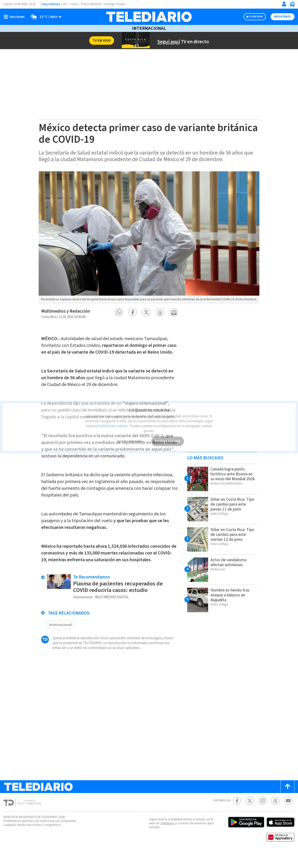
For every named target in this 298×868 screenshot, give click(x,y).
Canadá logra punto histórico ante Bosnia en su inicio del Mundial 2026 (233, 480)
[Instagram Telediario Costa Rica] (262, 816)
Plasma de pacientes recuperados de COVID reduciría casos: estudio (119, 602)
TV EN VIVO (252, 17)
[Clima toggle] (45, 17)
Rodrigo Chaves (117, 4)
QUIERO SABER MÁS (130, 434)
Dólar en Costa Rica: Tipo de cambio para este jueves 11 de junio (232, 508)
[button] (119, 316)
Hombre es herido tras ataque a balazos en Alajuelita (231, 599)
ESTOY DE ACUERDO (168, 434)
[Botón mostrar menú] (15, 17)
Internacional (149, 28)
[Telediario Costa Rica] (149, 17)
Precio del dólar (92, 4)
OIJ (65, 4)
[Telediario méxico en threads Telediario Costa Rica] (275, 816)
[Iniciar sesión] (284, 4)
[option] (149, 240)
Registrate (282, 17)
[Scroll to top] (288, 802)
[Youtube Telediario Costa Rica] (288, 816)
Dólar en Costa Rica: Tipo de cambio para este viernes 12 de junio (233, 538)
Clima (75, 4)
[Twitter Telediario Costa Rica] (250, 816)
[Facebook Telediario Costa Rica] (237, 816)
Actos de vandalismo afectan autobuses (230, 566)
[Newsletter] (292, 5)
